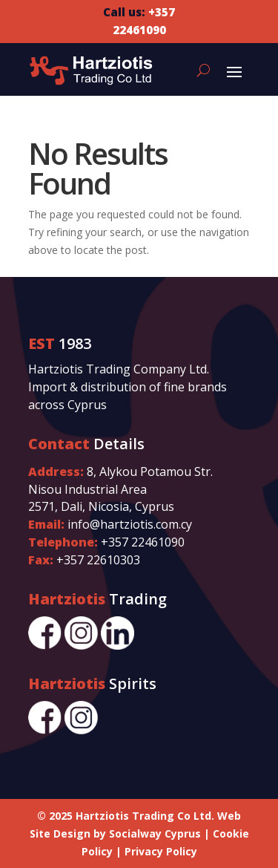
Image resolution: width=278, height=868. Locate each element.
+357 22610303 (98, 560)
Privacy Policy (161, 851)
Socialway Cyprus (155, 833)
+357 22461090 (143, 542)
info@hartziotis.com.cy (130, 524)
